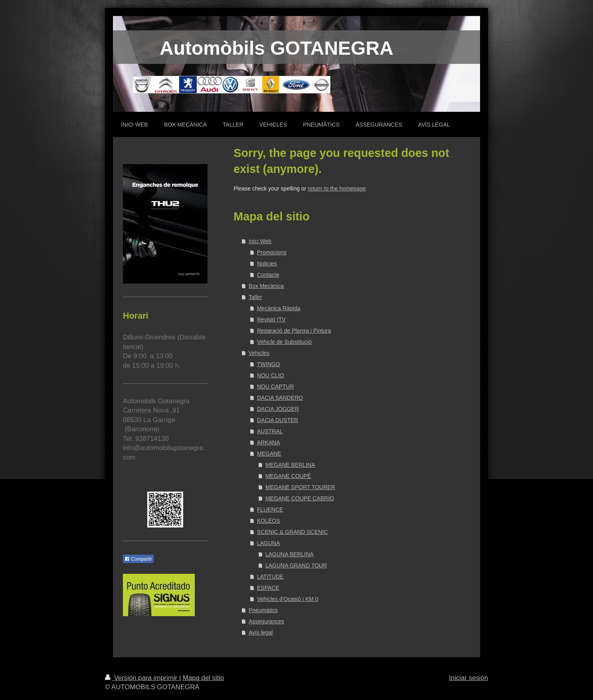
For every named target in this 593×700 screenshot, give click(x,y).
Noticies (267, 264)
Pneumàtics (263, 610)
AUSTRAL (270, 431)
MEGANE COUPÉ (288, 476)
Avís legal (261, 633)
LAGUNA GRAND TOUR (296, 565)
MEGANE (269, 454)
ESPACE (268, 588)
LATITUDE (270, 577)
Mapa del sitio (204, 678)
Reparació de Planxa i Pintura (294, 331)
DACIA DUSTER (278, 420)
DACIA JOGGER (278, 409)
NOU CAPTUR (276, 387)
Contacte (268, 275)
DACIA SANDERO (280, 398)
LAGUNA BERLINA (290, 554)
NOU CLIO (271, 375)
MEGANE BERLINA (290, 465)
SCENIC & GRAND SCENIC (292, 532)
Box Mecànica (266, 286)
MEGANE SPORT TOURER (300, 487)
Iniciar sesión (468, 678)
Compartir (138, 559)
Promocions (272, 252)
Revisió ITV (271, 319)
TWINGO (269, 364)
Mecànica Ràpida (279, 308)
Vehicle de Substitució (284, 342)
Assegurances (266, 621)
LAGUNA (269, 543)
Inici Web (260, 241)
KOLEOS (269, 521)
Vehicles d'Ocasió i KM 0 (288, 599)
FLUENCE (270, 510)
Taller (255, 297)
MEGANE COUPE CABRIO (300, 498)
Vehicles (259, 353)
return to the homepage (337, 188)
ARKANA (269, 442)
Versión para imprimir (142, 678)
